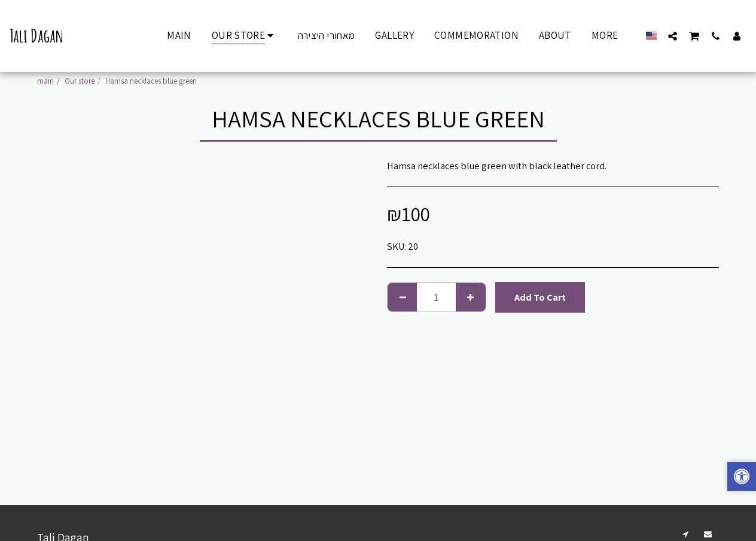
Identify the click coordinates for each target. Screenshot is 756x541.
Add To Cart (540, 297)
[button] (673, 36)
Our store (80, 81)
